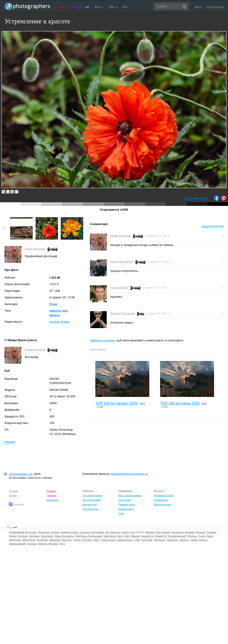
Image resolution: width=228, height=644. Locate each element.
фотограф (44, 532)
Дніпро (13, 536)
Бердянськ (177, 532)
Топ (99, 7)
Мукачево (43, 540)
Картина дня (90, 504)
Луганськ (192, 536)
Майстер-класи (162, 504)
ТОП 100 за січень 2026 (180, 403)
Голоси (10, 442)
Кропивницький (177, 536)
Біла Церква (163, 532)
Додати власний (213, 226)
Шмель (55, 315)
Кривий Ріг (161, 536)
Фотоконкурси (90, 509)
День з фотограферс (130, 495)
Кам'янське (110, 536)
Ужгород (184, 540)
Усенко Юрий (119, 287)
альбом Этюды (60, 322)
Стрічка (60, 7)
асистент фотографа (92, 532)
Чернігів (42, 544)
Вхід (198, 7)
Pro (125, 7)
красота (55, 311)
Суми (137, 540)
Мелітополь (29, 540)
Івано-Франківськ (64, 536)
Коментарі (53, 500)
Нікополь (67, 540)
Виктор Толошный (122, 313)
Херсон (203, 540)
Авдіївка (150, 532)
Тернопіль (160, 540)
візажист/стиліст (70, 532)
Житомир (34, 536)
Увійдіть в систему (102, 340)
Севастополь (108, 540)
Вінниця (201, 532)
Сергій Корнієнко (122, 262)
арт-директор (113, 532)
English (13, 495)
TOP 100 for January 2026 (116, 403)
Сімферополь (125, 540)
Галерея (80, 7)
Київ (127, 536)
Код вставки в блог (196, 198)
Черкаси (32, 544)
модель (55, 532)
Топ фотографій (92, 500)
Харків (194, 540)
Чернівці (53, 544)
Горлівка (211, 532)
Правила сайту (127, 504)
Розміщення (161, 500)
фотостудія (129, 532)
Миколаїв (55, 540)
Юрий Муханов (35, 249)
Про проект (125, 500)
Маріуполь (15, 540)
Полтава (87, 540)
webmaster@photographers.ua (129, 474)
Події (121, 513)
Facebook (17, 504)
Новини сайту (126, 509)
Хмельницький (17, 544)
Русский (14, 491)
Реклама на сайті (164, 495)
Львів (210, 536)
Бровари (190, 532)
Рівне (96, 540)
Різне (53, 304)
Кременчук (148, 536)
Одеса (77, 540)
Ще (113, 7)
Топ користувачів (92, 495)
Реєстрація (215, 7)
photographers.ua (21, 474)
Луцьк (202, 536)
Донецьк (23, 536)
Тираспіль (172, 540)
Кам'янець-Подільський (89, 536)
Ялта (62, 544)
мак (65, 311)
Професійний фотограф (23, 532)
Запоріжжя (47, 536)
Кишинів (135, 536)
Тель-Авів (147, 540)
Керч (120, 536)
